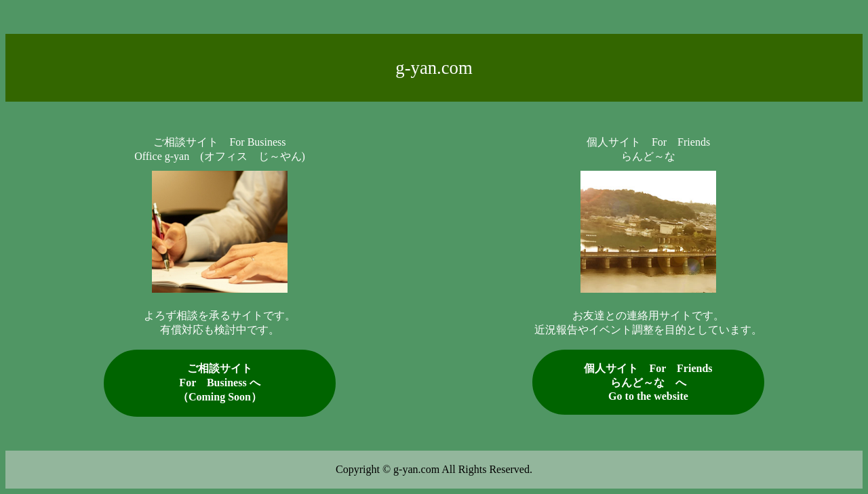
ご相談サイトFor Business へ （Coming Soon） (220, 383)
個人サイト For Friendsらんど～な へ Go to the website (648, 382)
